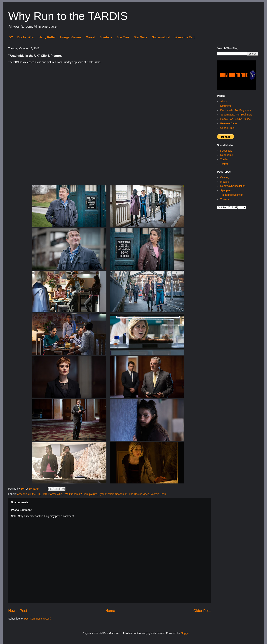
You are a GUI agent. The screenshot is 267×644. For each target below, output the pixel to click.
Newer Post (18, 611)
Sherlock (106, 37)
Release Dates (229, 123)
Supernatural (161, 37)
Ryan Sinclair (106, 494)
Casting (225, 177)
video (146, 494)
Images (225, 182)
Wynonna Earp (185, 37)
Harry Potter (47, 37)
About (224, 101)
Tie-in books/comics (232, 195)
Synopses (226, 190)
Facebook (226, 151)
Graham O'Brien (79, 494)
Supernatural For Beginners (236, 115)
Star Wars (141, 37)
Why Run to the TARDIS (68, 16)
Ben (23, 489)
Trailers (225, 199)
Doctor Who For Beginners (236, 110)
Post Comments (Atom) (38, 619)
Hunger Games (71, 37)
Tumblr (224, 159)
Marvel (90, 37)
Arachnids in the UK (29, 494)
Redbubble (227, 155)
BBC (44, 494)
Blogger (185, 633)
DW (66, 494)
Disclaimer (226, 106)
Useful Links (227, 128)
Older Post (202, 611)
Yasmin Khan (158, 494)
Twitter (224, 164)
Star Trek (123, 37)
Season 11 (121, 494)
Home (110, 611)
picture (93, 494)
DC (11, 37)
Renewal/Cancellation (233, 186)
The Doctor (135, 494)
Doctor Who (26, 37)
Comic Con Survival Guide (235, 119)
